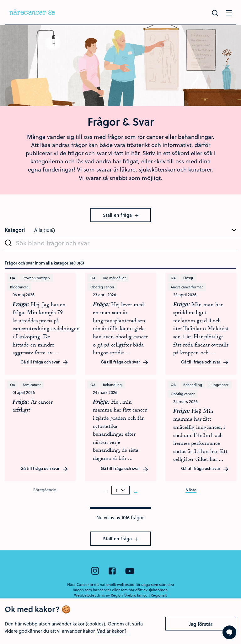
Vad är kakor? (112, 641)
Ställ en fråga (121, 215)
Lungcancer (219, 385)
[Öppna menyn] (229, 13)
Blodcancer (19, 287)
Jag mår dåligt (114, 278)
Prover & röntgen (36, 278)
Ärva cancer (32, 385)
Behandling (112, 385)
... (136, 490)
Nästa (191, 490)
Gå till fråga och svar (44, 362)
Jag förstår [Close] (201, 634)
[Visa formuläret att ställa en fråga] (229, 632)
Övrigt (188, 278)
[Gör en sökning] (215, 13)
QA (13, 278)
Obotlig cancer (102, 287)
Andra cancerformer (187, 287)
